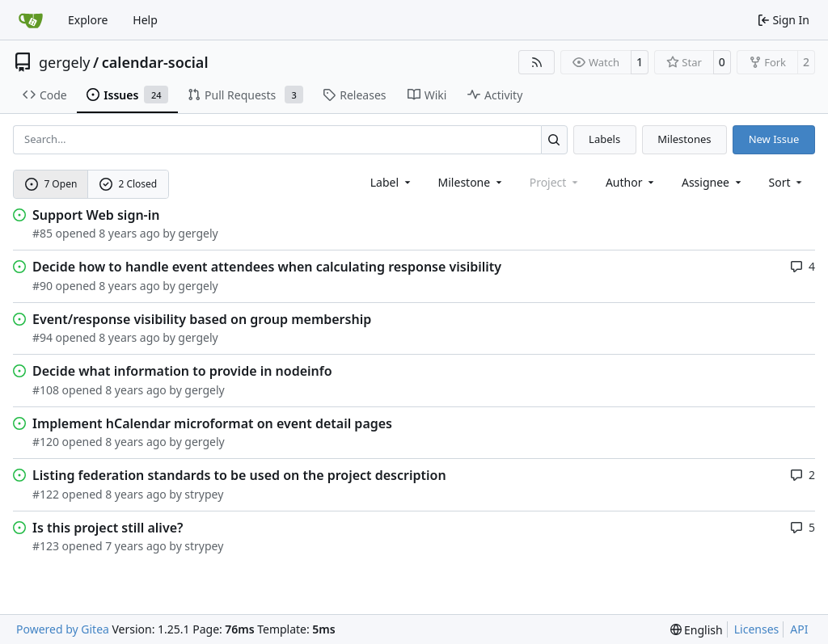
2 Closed (129, 184)
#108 (46, 390)
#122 (46, 494)
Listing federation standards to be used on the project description (239, 475)
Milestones (684, 139)
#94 (42, 337)
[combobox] (392, 182)
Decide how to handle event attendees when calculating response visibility (267, 267)
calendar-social (155, 62)
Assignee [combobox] (713, 182)
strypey (204, 494)
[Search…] (554, 139)
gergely (65, 62)
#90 (42, 286)
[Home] (31, 20)
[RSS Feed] (537, 62)
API (799, 629)
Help (145, 20)
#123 (46, 546)
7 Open (51, 184)
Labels (604, 139)
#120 (46, 442)
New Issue (774, 139)
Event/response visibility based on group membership (202, 319)
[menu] (787, 182)
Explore (88, 20)
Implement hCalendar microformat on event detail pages (212, 423)
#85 (42, 233)
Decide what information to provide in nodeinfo (182, 371)
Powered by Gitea (63, 629)
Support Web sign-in (96, 215)
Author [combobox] (631, 182)
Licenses (757, 629)
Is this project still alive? (108, 528)
